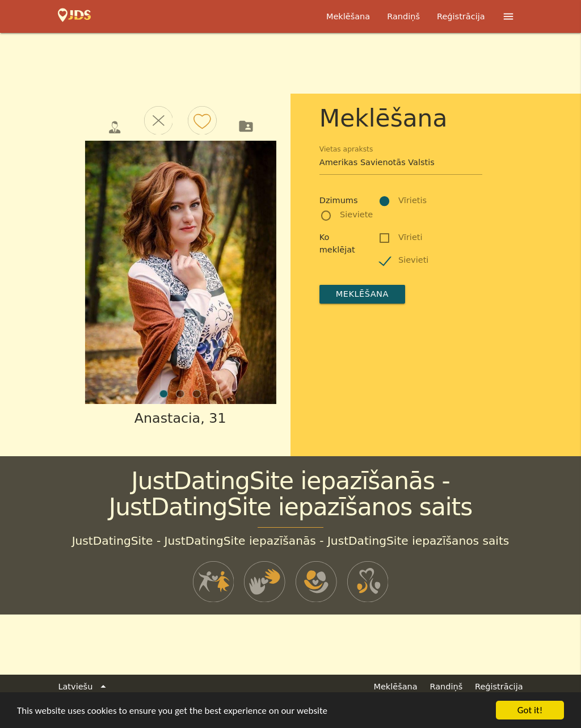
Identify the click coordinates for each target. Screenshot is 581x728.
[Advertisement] (290, 64)
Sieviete (356, 214)
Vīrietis (412, 200)
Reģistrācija (461, 16)
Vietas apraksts (346, 149)
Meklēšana (348, 16)
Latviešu (83, 687)
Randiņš (403, 16)
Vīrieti (411, 237)
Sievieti (413, 260)
